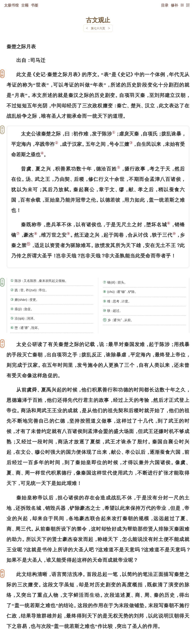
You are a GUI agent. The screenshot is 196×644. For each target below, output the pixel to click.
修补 (174, 5)
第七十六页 (98, 28)
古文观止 (98, 20)
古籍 (25, 5)
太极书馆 (11, 5)
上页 (182, 620)
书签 (35, 5)
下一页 (98, 620)
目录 (165, 5)
